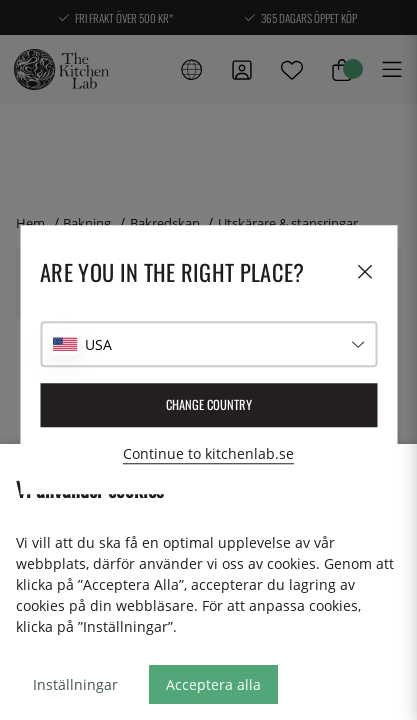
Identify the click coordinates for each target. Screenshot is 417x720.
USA (98, 344)
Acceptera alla (213, 684)
